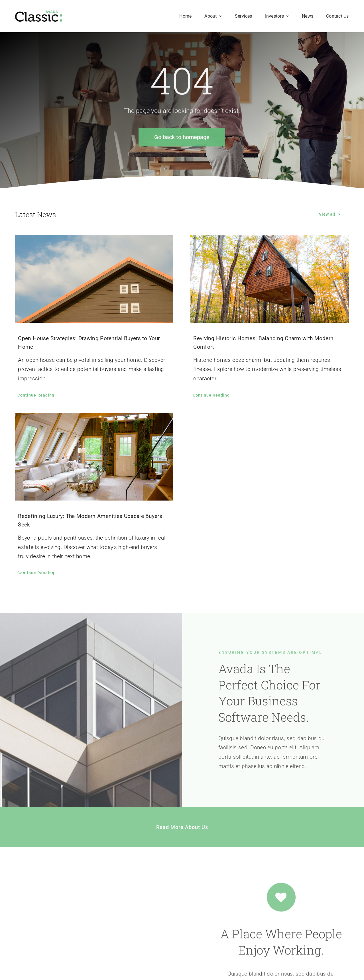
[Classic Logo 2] (39, 13)
